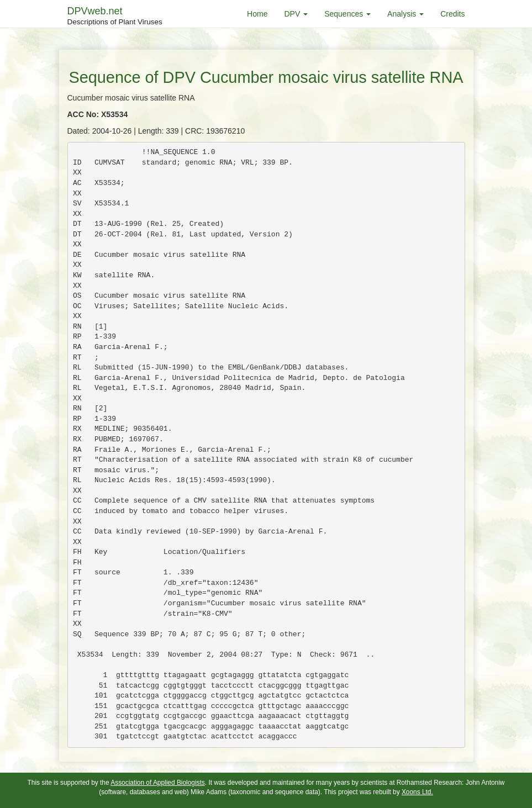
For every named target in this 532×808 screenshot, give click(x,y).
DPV (296, 14)
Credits (452, 14)
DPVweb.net (115, 17)
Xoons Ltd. (417, 792)
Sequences (347, 14)
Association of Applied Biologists (158, 783)
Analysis (405, 14)
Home (257, 14)
